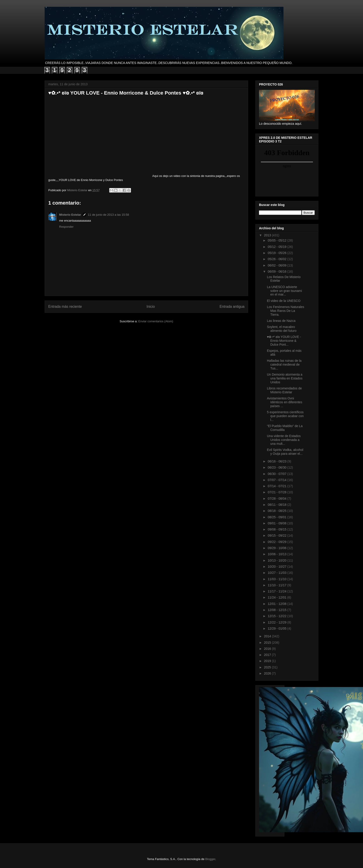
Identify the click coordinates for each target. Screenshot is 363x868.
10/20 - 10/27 (277, 567)
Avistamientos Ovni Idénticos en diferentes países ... (285, 402)
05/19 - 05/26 (277, 253)
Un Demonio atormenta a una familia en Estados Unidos (285, 378)
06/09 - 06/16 (277, 271)
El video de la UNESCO (284, 301)
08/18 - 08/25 (277, 511)
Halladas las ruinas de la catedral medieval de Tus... (284, 364)
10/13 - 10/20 (277, 560)
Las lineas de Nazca (281, 321)
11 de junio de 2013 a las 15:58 (108, 215)
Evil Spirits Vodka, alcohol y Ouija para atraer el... (285, 452)
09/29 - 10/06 (277, 548)
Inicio (151, 307)
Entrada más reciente (65, 307)
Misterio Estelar (70, 215)
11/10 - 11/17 (277, 585)
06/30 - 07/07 (277, 474)
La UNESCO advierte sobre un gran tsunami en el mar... (284, 291)
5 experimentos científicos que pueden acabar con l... (285, 416)
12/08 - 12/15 (277, 610)
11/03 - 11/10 (277, 579)
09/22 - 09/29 (277, 542)
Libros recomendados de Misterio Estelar (284, 390)
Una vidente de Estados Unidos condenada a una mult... (284, 440)
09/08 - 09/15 (277, 529)
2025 (268, 667)
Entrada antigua (232, 307)
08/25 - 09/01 (277, 517)
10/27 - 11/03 (277, 573)
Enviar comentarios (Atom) (156, 321)
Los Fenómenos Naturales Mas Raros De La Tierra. (286, 311)
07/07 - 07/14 (277, 480)
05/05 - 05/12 (277, 240)
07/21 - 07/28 (277, 492)
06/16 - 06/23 (277, 461)
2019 (268, 661)
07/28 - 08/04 (277, 499)
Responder (66, 227)
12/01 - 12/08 (277, 604)
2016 (268, 649)
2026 (268, 673)
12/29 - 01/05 (277, 628)
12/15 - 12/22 (277, 616)
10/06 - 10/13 (277, 554)
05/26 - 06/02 (277, 259)
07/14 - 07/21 (277, 486)
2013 (268, 235)
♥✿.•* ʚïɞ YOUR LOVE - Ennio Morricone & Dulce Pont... (284, 341)
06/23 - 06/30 (277, 467)
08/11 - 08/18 (277, 505)
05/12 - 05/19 (277, 247)
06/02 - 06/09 (277, 265)
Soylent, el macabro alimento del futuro (282, 329)
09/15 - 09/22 (277, 535)
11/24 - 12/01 (277, 597)
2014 (268, 636)
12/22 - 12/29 (277, 622)
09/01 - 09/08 (277, 523)
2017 (268, 655)
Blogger (210, 859)
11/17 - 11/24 (277, 591)
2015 (268, 643)
